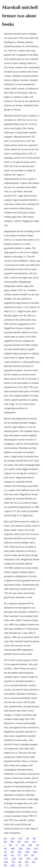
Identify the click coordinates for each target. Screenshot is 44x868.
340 (12, 852)
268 (20, 862)
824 (5, 865)
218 (23, 845)
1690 (13, 848)
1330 (28, 858)
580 (10, 845)
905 (5, 855)
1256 (28, 848)
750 (20, 865)
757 (5, 852)
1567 (19, 852)
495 (34, 838)
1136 (20, 838)
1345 (20, 848)
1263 (36, 858)
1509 (27, 852)
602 (5, 838)
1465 (35, 852)
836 (5, 842)
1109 (30, 845)
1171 (34, 842)
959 (33, 855)
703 (34, 862)
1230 (6, 862)
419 (28, 838)
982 (27, 862)
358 (19, 842)
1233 (6, 858)
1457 (36, 848)
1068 (13, 865)
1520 (14, 858)
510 (13, 862)
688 (12, 842)
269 (26, 855)
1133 (13, 838)
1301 (26, 842)
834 (21, 858)
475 (5, 848)
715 (37, 845)
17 (17, 845)
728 (12, 855)
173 (27, 865)
